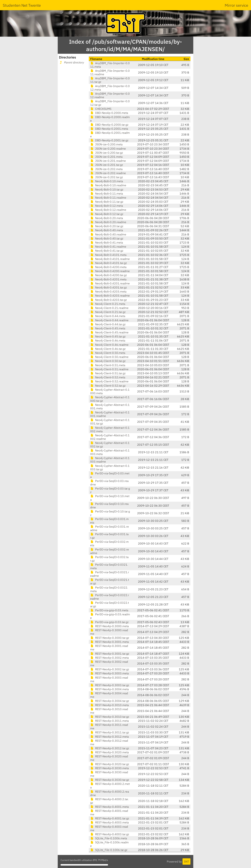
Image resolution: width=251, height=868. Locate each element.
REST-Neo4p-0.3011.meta (109, 721)
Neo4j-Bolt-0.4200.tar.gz (108, 275)
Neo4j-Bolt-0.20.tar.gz (107, 226)
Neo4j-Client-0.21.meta (108, 304)
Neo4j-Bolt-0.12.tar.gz (107, 214)
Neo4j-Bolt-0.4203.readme (110, 296)
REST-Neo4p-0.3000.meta (109, 626)
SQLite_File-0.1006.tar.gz (109, 850)
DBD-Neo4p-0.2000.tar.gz (109, 125)
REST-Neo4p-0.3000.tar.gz (110, 638)
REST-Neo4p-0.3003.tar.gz (110, 685)
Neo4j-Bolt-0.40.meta (107, 230)
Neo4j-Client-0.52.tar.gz (108, 386)
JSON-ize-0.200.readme (108, 149)
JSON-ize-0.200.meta (106, 144)
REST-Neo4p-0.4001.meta (109, 807)
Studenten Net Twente (22, 5)
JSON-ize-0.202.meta (106, 169)
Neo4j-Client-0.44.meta (108, 316)
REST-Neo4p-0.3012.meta (109, 737)
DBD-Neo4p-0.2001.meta (109, 129)
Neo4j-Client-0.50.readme (109, 357)
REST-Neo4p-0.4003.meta (109, 822)
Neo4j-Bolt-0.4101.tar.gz (108, 263)
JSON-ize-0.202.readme (108, 173)
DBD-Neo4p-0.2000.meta (109, 113)
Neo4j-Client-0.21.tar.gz (108, 312)
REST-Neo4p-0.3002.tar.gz (110, 669)
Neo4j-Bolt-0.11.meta (107, 193)
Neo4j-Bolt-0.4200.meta (108, 267)
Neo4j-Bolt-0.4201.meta (108, 279)
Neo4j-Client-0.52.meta (108, 377)
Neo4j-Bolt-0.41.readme (108, 247)
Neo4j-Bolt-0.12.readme (108, 210)
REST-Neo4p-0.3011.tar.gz (110, 732)
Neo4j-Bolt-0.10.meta (107, 181)
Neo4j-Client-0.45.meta (108, 328)
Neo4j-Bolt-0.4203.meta (108, 291)
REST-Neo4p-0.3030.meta (109, 768)
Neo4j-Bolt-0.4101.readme (110, 259)
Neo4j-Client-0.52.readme (109, 381)
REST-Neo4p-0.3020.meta (109, 752)
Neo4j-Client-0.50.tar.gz (108, 361)
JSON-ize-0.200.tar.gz (107, 153)
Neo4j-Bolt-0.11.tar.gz (107, 202)
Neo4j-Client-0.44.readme (109, 320)
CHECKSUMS (101, 109)
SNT (186, 861)
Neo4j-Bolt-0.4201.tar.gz (108, 287)
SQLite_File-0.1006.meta (109, 838)
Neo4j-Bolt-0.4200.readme (110, 271)
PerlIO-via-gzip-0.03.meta (109, 610)
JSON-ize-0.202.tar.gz (107, 177)
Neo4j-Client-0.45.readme (109, 332)
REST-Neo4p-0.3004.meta (109, 689)
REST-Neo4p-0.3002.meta (109, 658)
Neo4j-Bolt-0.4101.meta (108, 255)
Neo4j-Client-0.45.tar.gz (108, 336)
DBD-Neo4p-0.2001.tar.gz (109, 140)
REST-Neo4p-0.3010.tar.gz (110, 717)
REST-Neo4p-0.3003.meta (109, 673)
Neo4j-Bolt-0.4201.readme (110, 283)
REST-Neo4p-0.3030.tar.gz (110, 780)
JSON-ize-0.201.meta (106, 157)
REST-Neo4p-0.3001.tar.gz (110, 654)
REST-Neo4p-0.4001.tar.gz (110, 818)
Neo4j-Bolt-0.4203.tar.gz (108, 300)
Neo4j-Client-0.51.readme (109, 369)
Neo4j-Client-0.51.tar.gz (108, 373)
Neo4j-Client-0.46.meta (108, 340)
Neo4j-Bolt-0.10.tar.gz (107, 189)
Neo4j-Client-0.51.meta (108, 365)
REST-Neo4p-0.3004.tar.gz (110, 701)
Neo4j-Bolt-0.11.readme (108, 198)
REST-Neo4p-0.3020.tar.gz (110, 764)
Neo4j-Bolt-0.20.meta (107, 218)
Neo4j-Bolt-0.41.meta (107, 242)
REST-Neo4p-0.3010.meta (109, 705)
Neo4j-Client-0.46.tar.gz (108, 349)
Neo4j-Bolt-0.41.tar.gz (107, 251)
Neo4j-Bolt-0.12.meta (107, 206)
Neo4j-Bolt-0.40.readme (108, 234)
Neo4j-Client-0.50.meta (108, 353)
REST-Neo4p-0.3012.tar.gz (110, 748)
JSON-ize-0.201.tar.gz (107, 165)
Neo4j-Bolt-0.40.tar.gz (107, 238)
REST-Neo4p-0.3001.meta (109, 642)
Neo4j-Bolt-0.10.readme (108, 185)
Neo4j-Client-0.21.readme (109, 308)
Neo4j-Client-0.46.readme (109, 345)
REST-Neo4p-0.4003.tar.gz (110, 834)
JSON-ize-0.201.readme (108, 161)
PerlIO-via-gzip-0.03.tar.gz (109, 622)
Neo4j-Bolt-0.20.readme (108, 222)
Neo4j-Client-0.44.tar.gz (108, 324)
